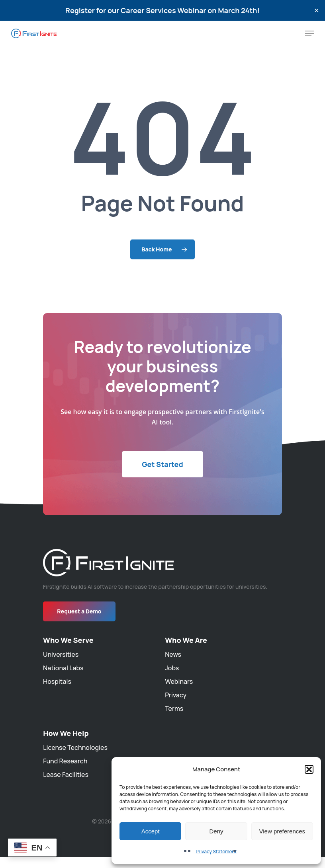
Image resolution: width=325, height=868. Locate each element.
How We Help (66, 733)
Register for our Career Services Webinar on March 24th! (162, 10)
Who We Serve (68, 640)
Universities (61, 654)
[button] (309, 769)
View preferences (282, 831)
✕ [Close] (316, 11)
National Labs (63, 668)
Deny (216, 831)
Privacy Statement (216, 851)
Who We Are (186, 640)
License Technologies (75, 747)
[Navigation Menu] (309, 33)
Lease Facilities (66, 775)
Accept (151, 831)
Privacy (176, 695)
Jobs (172, 668)
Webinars (179, 681)
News (173, 654)
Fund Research (65, 761)
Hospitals (57, 681)
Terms (174, 708)
